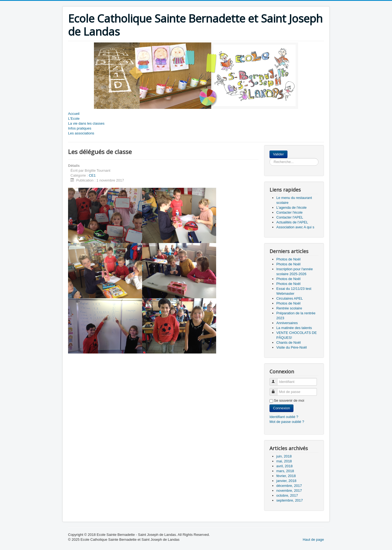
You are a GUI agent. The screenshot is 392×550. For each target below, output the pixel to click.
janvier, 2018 (286, 481)
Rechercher (288, 151)
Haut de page (313, 540)
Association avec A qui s (295, 227)
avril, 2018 (284, 466)
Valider (278, 154)
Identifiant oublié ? (284, 417)
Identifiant (276, 380)
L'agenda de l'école (291, 208)
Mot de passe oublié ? (287, 422)
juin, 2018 (284, 456)
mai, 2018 (284, 461)
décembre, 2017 (289, 486)
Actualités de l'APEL (292, 222)
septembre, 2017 (290, 500)
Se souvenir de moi (289, 400)
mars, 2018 (285, 471)
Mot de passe (276, 390)
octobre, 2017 (287, 495)
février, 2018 (286, 476)
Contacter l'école (289, 212)
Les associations (81, 133)
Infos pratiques (80, 128)
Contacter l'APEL (290, 217)
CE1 (92, 175)
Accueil (74, 114)
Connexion (281, 408)
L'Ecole (74, 119)
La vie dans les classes (86, 123)
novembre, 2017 (289, 491)
